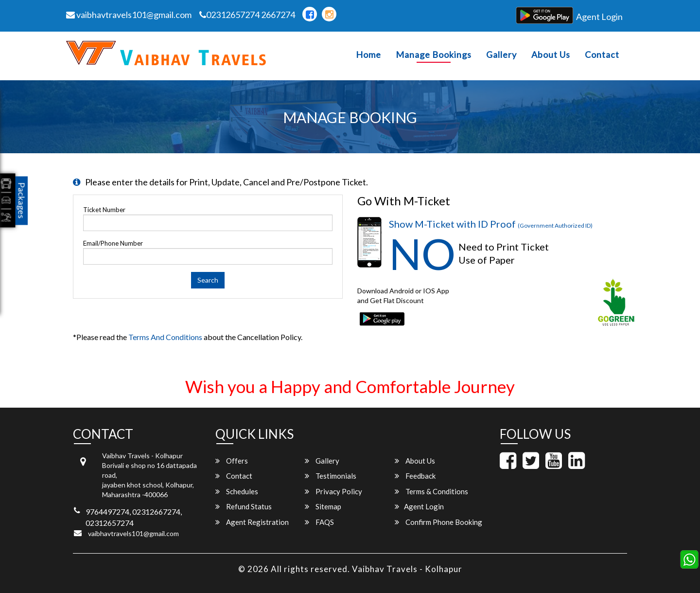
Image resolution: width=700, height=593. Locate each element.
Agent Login (599, 17)
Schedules (237, 491)
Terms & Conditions (431, 491)
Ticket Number (104, 210)
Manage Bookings (434, 55)
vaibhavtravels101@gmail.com (129, 15)
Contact (602, 55)
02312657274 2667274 (247, 15)
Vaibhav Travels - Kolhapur (407, 569)
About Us (551, 55)
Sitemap (323, 506)
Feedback (415, 476)
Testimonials (331, 476)
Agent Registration (252, 522)
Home (368, 55)
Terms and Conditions (165, 337)
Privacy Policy (333, 491)
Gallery (501, 55)
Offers (232, 461)
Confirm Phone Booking (438, 522)
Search (208, 280)
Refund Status (244, 506)
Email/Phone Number (113, 243)
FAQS (319, 522)
